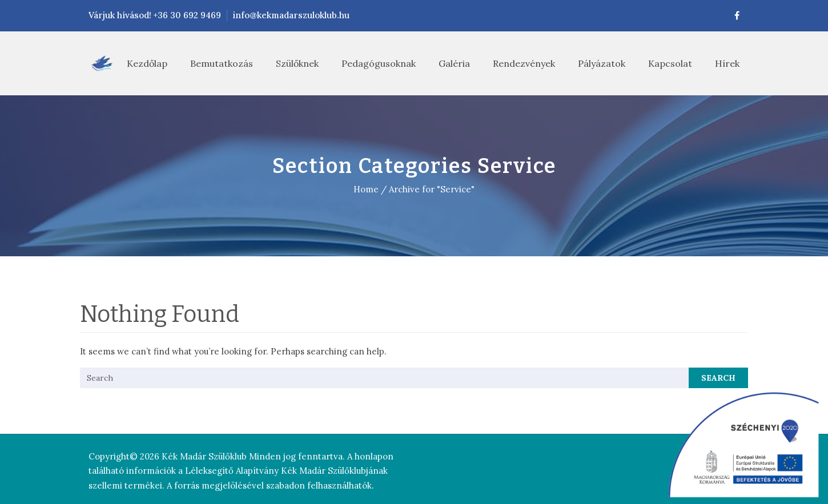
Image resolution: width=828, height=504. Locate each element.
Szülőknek (297, 63)
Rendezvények (524, 63)
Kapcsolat (670, 63)
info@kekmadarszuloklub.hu (291, 15)
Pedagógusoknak (379, 63)
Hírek (727, 63)
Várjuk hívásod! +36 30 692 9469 (155, 15)
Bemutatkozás (222, 63)
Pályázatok (602, 63)
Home (366, 189)
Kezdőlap (147, 63)
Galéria (454, 63)
